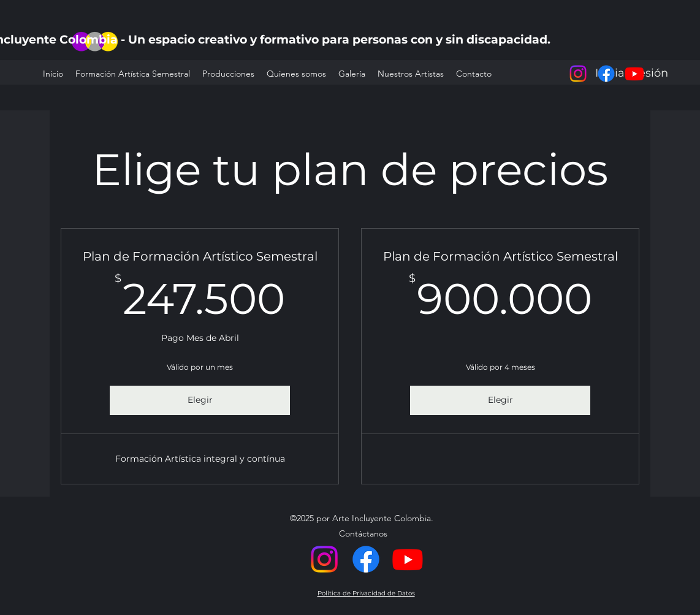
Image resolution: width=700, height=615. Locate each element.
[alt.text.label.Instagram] (578, 74)
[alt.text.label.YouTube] (634, 74)
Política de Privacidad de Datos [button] (366, 593)
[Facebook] (606, 74)
